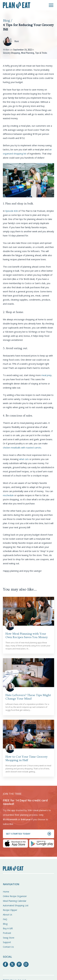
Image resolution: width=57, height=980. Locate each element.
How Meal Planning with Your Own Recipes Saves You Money (27, 635)
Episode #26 (12, 211)
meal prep (46, 375)
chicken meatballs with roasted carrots (22, 448)
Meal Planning (28, 53)
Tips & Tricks (41, 53)
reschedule (8, 495)
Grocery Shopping (11, 53)
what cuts (24, 459)
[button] (51, 5)
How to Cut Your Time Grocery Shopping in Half (26, 758)
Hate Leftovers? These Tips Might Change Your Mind (28, 697)
